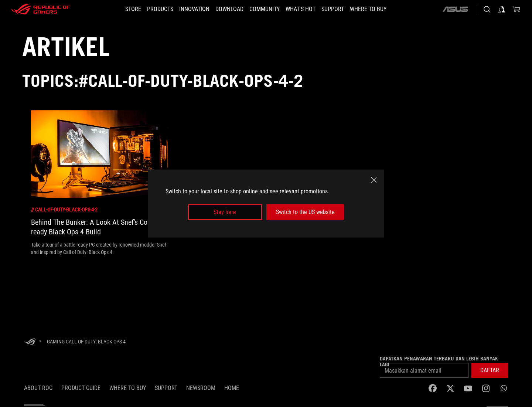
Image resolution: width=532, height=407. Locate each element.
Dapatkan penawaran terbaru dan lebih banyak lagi (439, 362)
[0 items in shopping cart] (516, 9)
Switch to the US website (305, 212)
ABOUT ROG (38, 388)
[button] (160, 9)
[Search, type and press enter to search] (487, 9)
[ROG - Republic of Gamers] (41, 9)
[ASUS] (455, 9)
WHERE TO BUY (128, 388)
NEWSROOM (201, 388)
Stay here (225, 212)
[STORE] (133, 9)
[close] (374, 180)
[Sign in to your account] (502, 9)
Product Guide (81, 388)
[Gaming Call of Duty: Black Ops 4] (86, 342)
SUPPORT (166, 388)
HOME (232, 388)
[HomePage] (30, 342)
